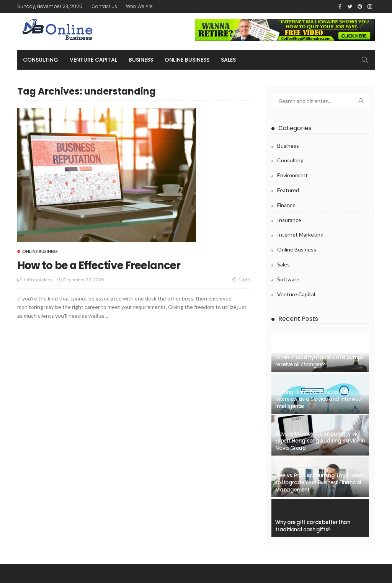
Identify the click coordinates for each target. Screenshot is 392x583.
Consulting (41, 60)
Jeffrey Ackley (38, 280)
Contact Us (105, 6)
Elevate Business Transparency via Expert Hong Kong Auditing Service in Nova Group (320, 441)
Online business (187, 60)
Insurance (289, 220)
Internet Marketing (300, 234)
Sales (228, 60)
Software (288, 279)
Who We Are (139, 6)
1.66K (241, 279)
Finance (286, 205)
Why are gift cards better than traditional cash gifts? (313, 526)
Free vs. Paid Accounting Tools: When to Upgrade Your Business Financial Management (320, 483)
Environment (292, 175)
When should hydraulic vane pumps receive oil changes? (319, 361)
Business (141, 60)
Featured (288, 190)
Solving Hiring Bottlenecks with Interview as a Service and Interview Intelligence (319, 399)
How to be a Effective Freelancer (109, 265)
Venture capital (93, 60)
